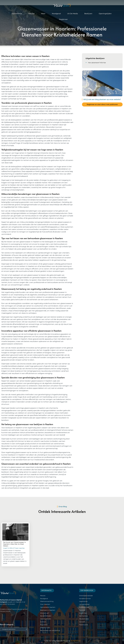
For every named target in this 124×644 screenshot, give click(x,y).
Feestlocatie (83, 625)
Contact (43, 622)
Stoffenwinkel (84, 607)
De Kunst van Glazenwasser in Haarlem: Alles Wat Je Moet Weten (14, 544)
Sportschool (83, 616)
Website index (45, 628)
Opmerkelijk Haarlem (48, 607)
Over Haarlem (45, 604)
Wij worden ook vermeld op (50, 630)
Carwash (82, 622)
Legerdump (83, 601)
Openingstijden (105, 13)
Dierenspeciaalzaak (86, 596)
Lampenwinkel (84, 604)
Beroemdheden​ (46, 616)
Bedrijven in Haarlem (48, 610)
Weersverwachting (47, 601)
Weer (43, 13)
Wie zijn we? (45, 613)
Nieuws (32, 13)
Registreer (63, 19)
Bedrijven (88, 13)
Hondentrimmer (85, 598)
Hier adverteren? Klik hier (97, 63)
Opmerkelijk (17, 13)
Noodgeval (56, 13)
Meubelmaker (84, 619)
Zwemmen (83, 613)
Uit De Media (73, 13)
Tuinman (82, 610)
